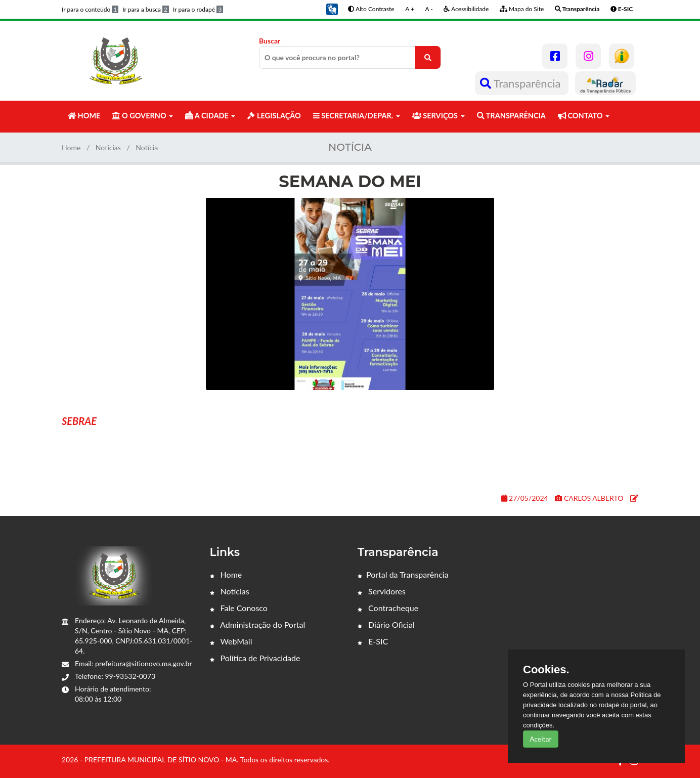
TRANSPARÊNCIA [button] (511, 116)
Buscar (350, 53)
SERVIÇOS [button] (439, 116)
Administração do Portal (258, 624)
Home (71, 147)
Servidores (382, 591)
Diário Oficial (386, 624)
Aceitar (541, 739)
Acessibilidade (466, 9)
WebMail (231, 641)
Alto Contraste (371, 9)
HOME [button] (84, 116)
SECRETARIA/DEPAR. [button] (357, 116)
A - (429, 9)
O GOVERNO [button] (143, 116)
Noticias (108, 147)
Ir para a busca (146, 9)
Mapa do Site (522, 9)
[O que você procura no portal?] (428, 57)
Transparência (522, 83)
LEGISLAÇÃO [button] (274, 116)
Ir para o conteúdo (90, 9)
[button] (332, 8)
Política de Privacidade (255, 658)
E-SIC (373, 641)
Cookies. (546, 670)
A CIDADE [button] (210, 116)
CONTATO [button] (584, 116)
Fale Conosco (239, 608)
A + (410, 9)
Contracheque (388, 608)
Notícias (230, 591)
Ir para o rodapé (198, 9)
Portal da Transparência (403, 574)
